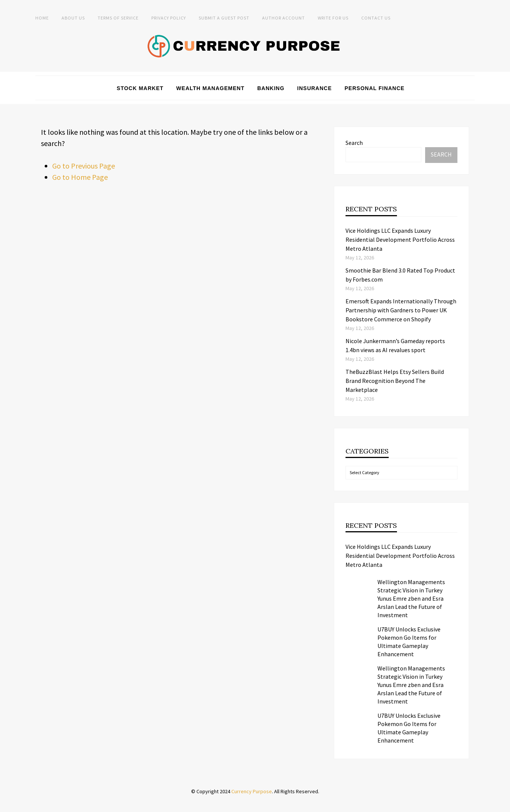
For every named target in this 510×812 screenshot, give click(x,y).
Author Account (284, 18)
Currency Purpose (252, 791)
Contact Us (376, 18)
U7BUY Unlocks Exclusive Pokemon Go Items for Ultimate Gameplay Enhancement (409, 642)
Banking (271, 88)
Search (354, 143)
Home (42, 18)
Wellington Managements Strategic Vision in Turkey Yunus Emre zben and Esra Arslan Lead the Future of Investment (411, 598)
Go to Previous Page (84, 166)
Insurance (314, 88)
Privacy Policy (169, 18)
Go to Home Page (80, 177)
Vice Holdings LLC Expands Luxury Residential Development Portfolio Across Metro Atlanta (400, 240)
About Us (73, 18)
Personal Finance (375, 88)
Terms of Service (118, 18)
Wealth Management (210, 88)
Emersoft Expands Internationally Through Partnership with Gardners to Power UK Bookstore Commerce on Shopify (401, 310)
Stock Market (140, 88)
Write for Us (333, 18)
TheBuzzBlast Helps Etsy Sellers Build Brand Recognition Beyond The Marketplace (395, 381)
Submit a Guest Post (224, 18)
